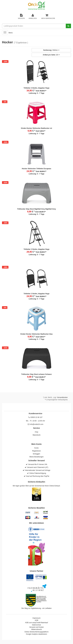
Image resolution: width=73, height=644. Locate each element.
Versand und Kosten (36, 627)
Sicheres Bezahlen (37, 508)
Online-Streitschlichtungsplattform (36, 632)
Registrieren (36, 451)
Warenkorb (36, 435)
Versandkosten (62, 397)
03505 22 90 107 (36, 417)
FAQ (36, 432)
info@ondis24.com (37, 424)
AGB (36, 620)
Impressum (36, 618)
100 (51, 55)
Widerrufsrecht (36, 629)
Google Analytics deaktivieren (36, 634)
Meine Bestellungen (36, 457)
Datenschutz (36, 625)
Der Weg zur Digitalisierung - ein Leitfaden (36, 608)
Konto (36, 448)
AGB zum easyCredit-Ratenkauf (36, 623)
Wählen (51, 50)
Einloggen (36, 454)
